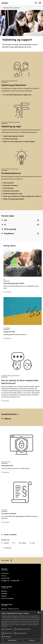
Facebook (5, 543)
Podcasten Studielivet (10, 185)
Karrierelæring (8, 188)
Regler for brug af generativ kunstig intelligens (19, 141)
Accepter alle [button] (12, 640)
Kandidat (4, 594)
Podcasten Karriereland (11, 191)
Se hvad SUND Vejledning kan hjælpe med (17, 95)
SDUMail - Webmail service (10, 609)
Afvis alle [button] (32, 640)
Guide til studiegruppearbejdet (13, 199)
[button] (21, 637)
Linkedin (23, 543)
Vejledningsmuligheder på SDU (13, 136)
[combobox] (39, 613)
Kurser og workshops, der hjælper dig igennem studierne (22, 196)
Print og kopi (9, 229)
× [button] (41, 613)
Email (32, 543)
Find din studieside (7, 598)
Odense (6, 419)
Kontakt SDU (6, 578)
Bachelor (4, 591)
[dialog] (21, 627)
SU (4, 220)
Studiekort (8, 233)
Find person (5, 573)
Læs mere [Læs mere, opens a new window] (4, 626)
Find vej (4, 576)
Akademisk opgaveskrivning (12, 194)
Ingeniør (4, 596)
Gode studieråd (8, 183)
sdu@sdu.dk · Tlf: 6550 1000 (10, 581)
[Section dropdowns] (38, 220)
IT (4, 225)
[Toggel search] (36, 3)
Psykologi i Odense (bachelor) (11, 8)
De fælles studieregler (10, 139)
